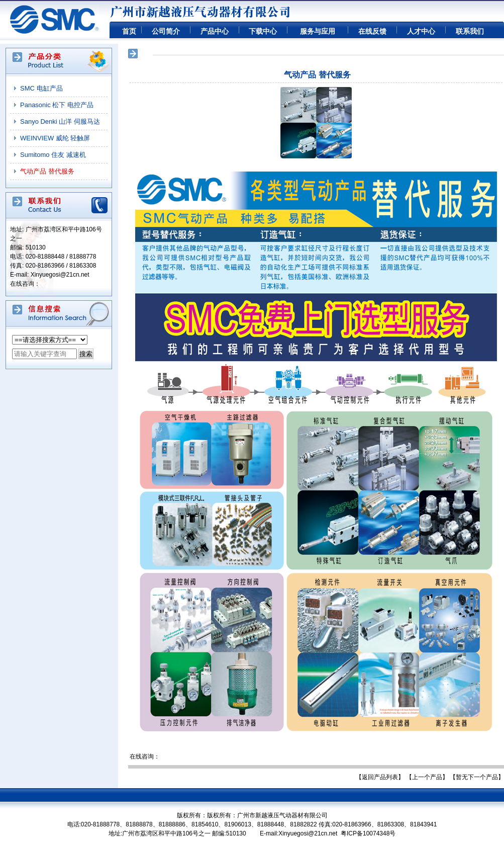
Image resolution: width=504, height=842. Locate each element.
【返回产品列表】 (380, 777)
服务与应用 (318, 31)
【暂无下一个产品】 (477, 777)
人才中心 (421, 31)
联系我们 (470, 31)
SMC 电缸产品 (41, 88)
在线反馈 (372, 31)
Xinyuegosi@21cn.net (60, 275)
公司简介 (166, 31)
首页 (129, 31)
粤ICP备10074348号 (368, 833)
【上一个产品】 (427, 777)
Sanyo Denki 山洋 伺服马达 (60, 121)
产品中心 (215, 31)
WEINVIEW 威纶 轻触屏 (55, 138)
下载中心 (263, 31)
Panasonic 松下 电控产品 (57, 105)
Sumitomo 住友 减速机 (53, 155)
